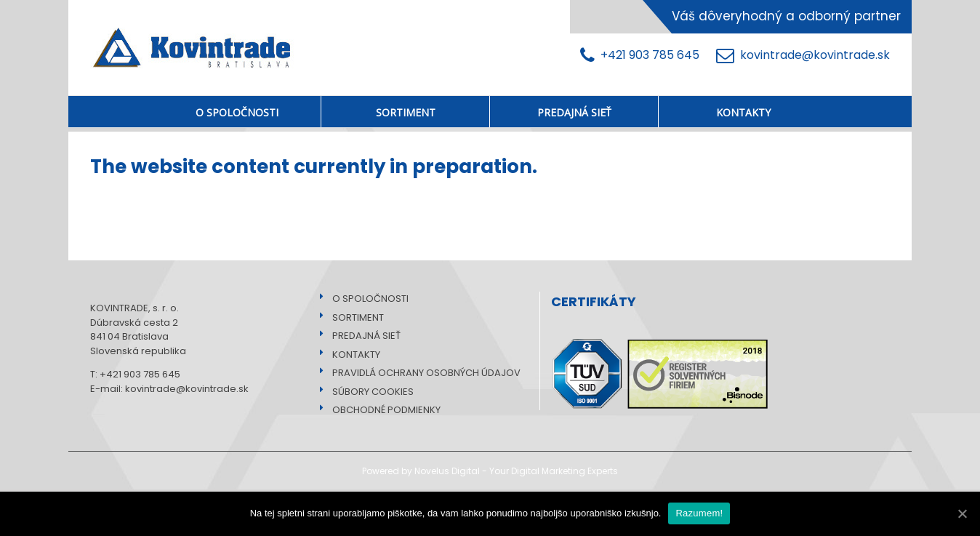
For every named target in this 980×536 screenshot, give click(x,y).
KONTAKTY (352, 355)
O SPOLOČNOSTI (366, 299)
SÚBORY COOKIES (369, 392)
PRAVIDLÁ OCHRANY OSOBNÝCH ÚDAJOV (422, 373)
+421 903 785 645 (643, 56)
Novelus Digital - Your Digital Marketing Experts (516, 471)
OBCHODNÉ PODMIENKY (382, 410)
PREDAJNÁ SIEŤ (362, 336)
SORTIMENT (354, 317)
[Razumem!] (962, 513)
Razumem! (699, 513)
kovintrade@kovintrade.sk (803, 56)
